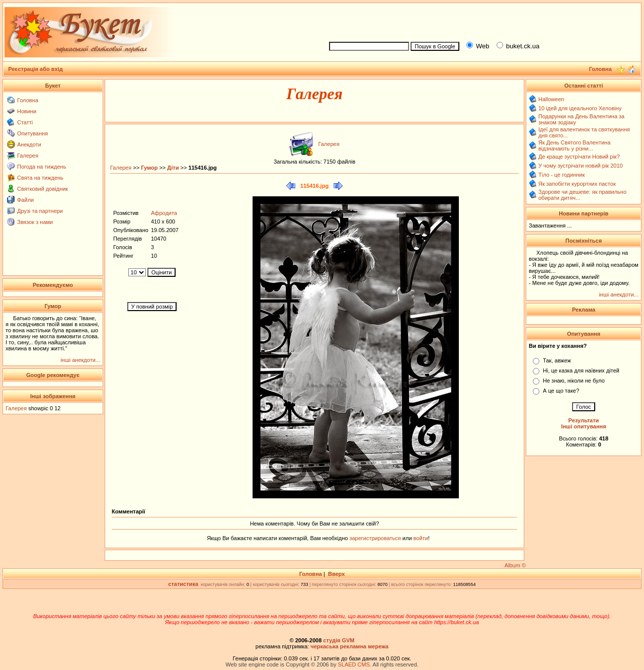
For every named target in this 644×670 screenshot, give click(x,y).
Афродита (164, 213)
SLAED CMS (354, 664)
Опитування (32, 133)
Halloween (551, 99)
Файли (25, 200)
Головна (28, 100)
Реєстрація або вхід (35, 69)
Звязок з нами (35, 222)
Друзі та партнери (40, 211)
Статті (25, 122)
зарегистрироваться (376, 538)
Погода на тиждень (42, 167)
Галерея (28, 156)
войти (420, 538)
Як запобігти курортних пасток (577, 184)
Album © (515, 565)
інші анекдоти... (80, 360)
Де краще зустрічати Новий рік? (579, 157)
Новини (27, 111)
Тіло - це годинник (561, 175)
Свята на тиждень (40, 178)
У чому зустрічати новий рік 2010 (581, 166)
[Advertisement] (481, 21)
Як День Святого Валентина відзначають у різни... (574, 145)
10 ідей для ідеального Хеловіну (580, 108)
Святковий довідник (43, 189)
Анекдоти (29, 144)
